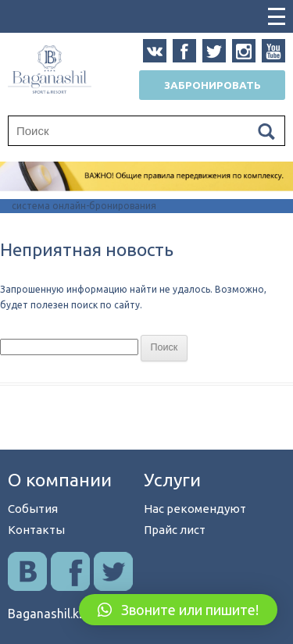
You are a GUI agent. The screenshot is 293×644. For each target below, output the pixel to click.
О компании (60, 480)
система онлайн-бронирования (84, 206)
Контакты (36, 530)
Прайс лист (175, 530)
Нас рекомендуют (195, 509)
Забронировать (213, 85)
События (33, 509)
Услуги (172, 480)
